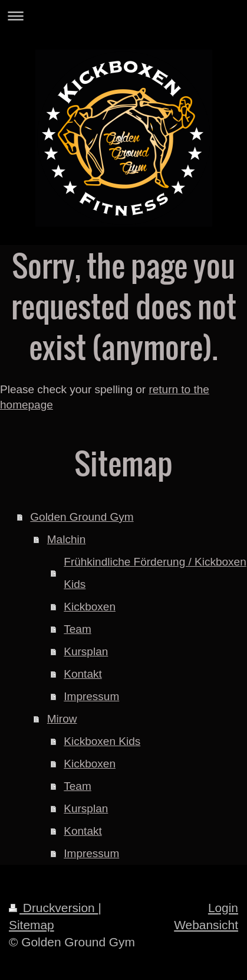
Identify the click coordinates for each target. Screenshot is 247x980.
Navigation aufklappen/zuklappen (123, 16)
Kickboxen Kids (102, 741)
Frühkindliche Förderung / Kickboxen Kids (155, 573)
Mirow (62, 719)
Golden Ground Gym (82, 517)
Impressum (91, 696)
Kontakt (83, 674)
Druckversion (54, 908)
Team (77, 629)
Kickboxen (90, 607)
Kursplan (86, 651)
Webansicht (206, 925)
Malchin (66, 539)
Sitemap (32, 925)
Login (223, 908)
